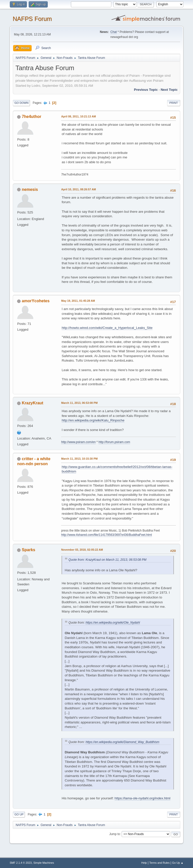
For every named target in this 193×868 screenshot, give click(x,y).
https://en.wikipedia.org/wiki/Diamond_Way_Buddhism (122, 742)
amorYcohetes (36, 301)
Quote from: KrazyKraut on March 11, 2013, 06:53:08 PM (107, 560)
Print (174, 103)
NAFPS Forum (32, 19)
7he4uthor (32, 117)
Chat (113, 32)
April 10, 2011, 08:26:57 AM (78, 189)
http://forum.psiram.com (114, 442)
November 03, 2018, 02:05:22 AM (82, 550)
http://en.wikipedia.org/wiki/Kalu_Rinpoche (93, 420)
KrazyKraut (33, 403)
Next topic (169, 90)
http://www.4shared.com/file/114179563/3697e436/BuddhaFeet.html (106, 535)
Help (144, 863)
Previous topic (146, 90)
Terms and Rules (159, 863)
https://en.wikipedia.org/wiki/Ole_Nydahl (113, 623)
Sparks (29, 550)
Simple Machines (44, 863)
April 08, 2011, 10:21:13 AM (78, 116)
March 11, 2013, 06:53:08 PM (79, 403)
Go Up (19, 814)
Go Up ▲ (178, 863)
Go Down (21, 103)
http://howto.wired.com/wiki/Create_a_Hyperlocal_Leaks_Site (107, 328)
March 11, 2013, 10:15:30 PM (79, 459)
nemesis (30, 189)
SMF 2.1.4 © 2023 (21, 863)
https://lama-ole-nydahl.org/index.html (142, 798)
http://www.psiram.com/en (78, 442)
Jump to (115, 834)
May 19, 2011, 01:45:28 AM (78, 301)
